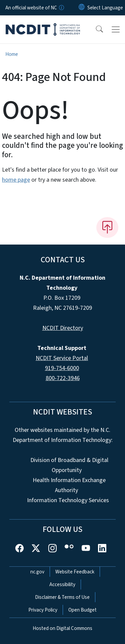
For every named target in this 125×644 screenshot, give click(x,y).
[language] (105, 8)
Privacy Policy (43, 610)
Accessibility (62, 584)
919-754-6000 (62, 368)
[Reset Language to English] (82, 8)
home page (16, 180)
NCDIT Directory (63, 328)
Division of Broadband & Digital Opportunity (69, 465)
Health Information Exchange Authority (69, 485)
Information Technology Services (68, 500)
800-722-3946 (63, 378)
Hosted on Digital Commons (62, 628)
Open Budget (82, 610)
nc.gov (37, 572)
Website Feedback (75, 572)
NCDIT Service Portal (62, 358)
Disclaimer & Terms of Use (62, 597)
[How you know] (61, 8)
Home (12, 54)
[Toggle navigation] (116, 29)
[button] (95, 29)
